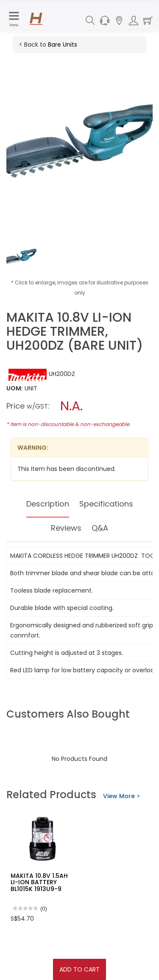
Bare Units (63, 45)
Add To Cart (79, 969)
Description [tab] (48, 504)
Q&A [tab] (100, 528)
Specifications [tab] (106, 504)
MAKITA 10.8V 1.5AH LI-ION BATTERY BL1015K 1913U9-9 (39, 882)
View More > (121, 796)
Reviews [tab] (66, 528)
